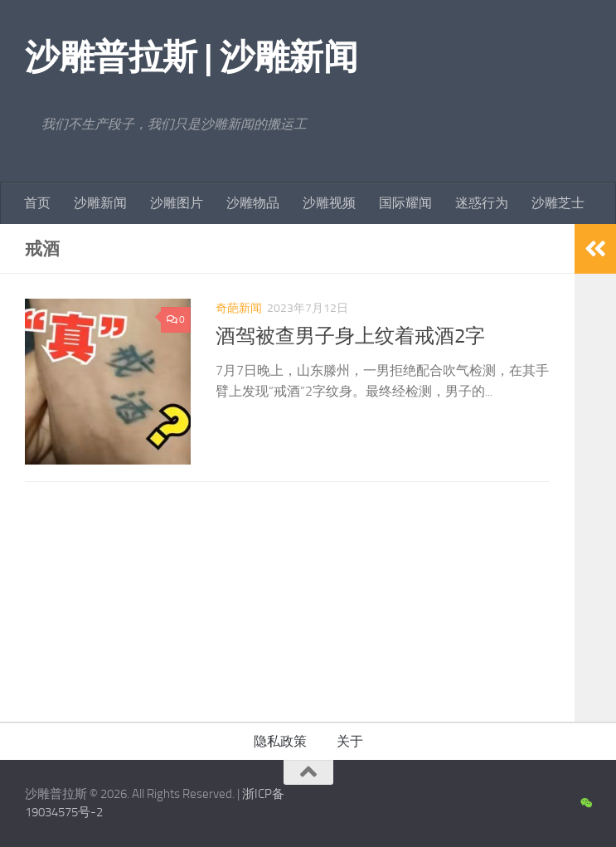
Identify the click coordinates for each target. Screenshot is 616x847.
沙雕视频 (329, 203)
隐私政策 (280, 741)
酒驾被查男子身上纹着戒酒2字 (350, 336)
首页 (37, 203)
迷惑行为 (482, 203)
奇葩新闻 (239, 308)
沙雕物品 (253, 203)
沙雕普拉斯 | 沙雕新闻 (191, 57)
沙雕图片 (177, 203)
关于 (350, 741)
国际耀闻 (405, 203)
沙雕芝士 (558, 203)
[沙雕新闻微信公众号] (586, 804)
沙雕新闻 (100, 203)
